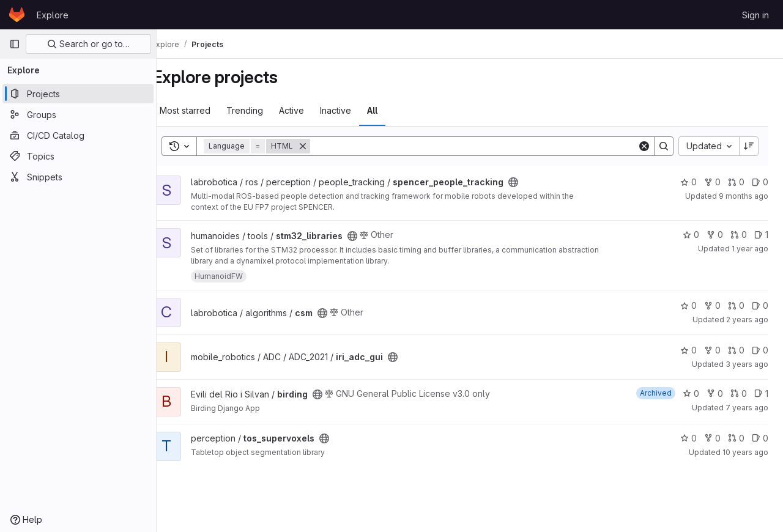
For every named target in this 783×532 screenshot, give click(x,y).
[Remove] (322, 146)
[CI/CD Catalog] (78, 135)
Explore (53, 15)
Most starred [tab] (205, 110)
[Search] (484, 146)
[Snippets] (78, 177)
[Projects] (78, 94)
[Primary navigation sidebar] (15, 44)
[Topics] (78, 156)
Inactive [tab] (355, 110)
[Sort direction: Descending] (749, 146)
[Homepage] (17, 15)
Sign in (755, 15)
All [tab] (392, 110)
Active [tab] (311, 110)
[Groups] (78, 114)
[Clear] (644, 146)
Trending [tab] (264, 110)
